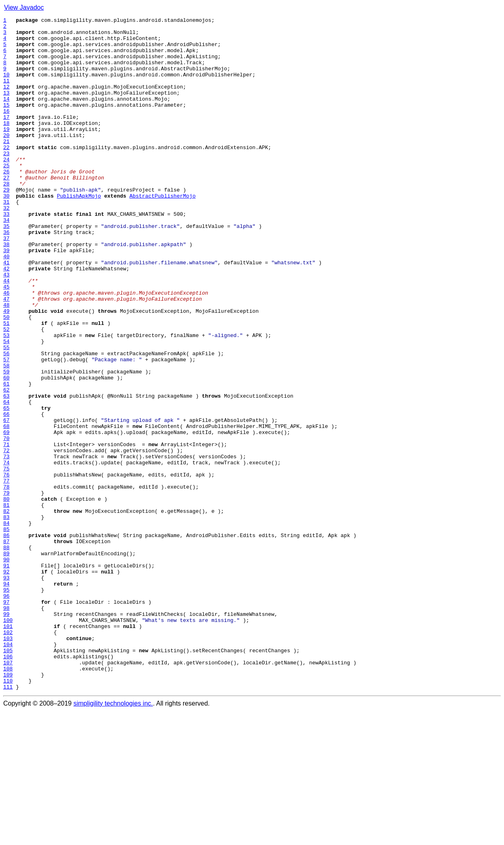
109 (8, 807)
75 (6, 559)
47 (6, 356)
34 (6, 261)
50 (6, 377)
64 (6, 479)
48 (6, 363)
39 (6, 297)
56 (6, 421)
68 (6, 508)
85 (6, 632)
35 (6, 268)
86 (6, 639)
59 (6, 443)
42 (6, 319)
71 (6, 530)
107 (8, 792)
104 (8, 770)
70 (6, 523)
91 (6, 676)
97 (6, 719)
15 (6, 123)
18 (6, 145)
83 (6, 617)
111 (8, 821)
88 (6, 654)
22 (6, 174)
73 (6, 545)
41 (6, 312)
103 (8, 763)
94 (6, 697)
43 (6, 327)
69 (6, 516)
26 (6, 203)
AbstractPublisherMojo (162, 232)
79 (6, 588)
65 (6, 487)
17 (6, 137)
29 (6, 225)
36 (6, 276)
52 (6, 392)
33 (6, 254)
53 (6, 399)
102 (8, 756)
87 (6, 647)
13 (6, 108)
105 (8, 778)
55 (6, 414)
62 (6, 465)
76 (6, 567)
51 (6, 385)
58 (6, 436)
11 (6, 94)
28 (6, 217)
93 (6, 690)
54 (6, 407)
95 (6, 705)
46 (6, 348)
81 (6, 603)
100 (8, 741)
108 (8, 799)
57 (6, 428)
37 (6, 283)
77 (6, 574)
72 (6, 537)
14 (6, 116)
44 (6, 334)
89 (6, 661)
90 (6, 668)
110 (8, 814)
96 (6, 712)
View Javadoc (24, 7)
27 (6, 210)
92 (6, 683)
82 (6, 610)
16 (6, 130)
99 (6, 734)
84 (6, 625)
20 (6, 159)
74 (6, 552)
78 (6, 581)
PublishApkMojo (79, 232)
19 (6, 152)
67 (6, 501)
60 (6, 450)
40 (6, 305)
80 (6, 596)
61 (6, 457)
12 (6, 101)
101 (8, 748)
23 (6, 181)
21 (6, 166)
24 (6, 188)
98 (6, 727)
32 (6, 247)
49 (6, 370)
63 (6, 472)
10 (6, 86)
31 (6, 239)
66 (6, 494)
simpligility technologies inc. (113, 838)
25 (6, 196)
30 (6, 232)
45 (6, 341)
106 (8, 785)
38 (6, 290)
